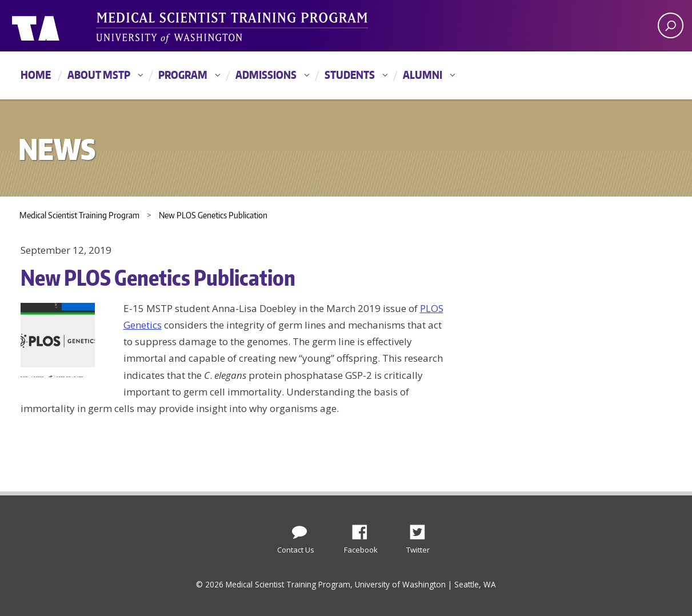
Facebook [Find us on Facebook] (364, 529)
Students (350, 75)
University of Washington (59, 26)
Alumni (423, 75)
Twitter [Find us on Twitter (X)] (422, 529)
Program (183, 75)
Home (36, 75)
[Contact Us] (299, 530)
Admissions (266, 75)
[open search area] (671, 25)
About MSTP (99, 75)
